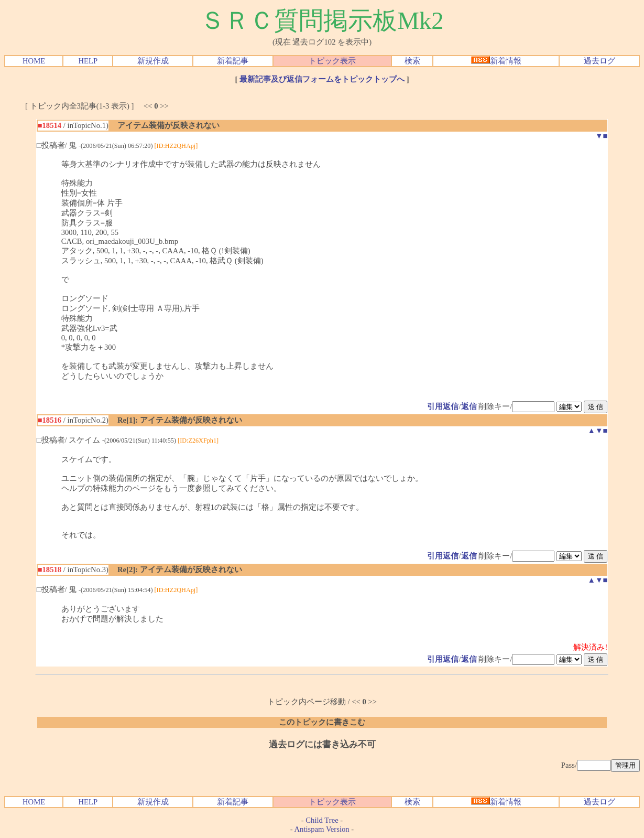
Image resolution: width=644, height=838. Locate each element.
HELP (88, 61)
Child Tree (322, 820)
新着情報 (496, 61)
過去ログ (599, 61)
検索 (412, 61)
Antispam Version (322, 829)
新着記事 (233, 61)
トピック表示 (332, 61)
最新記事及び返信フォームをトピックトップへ (322, 79)
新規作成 (153, 61)
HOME (34, 61)
